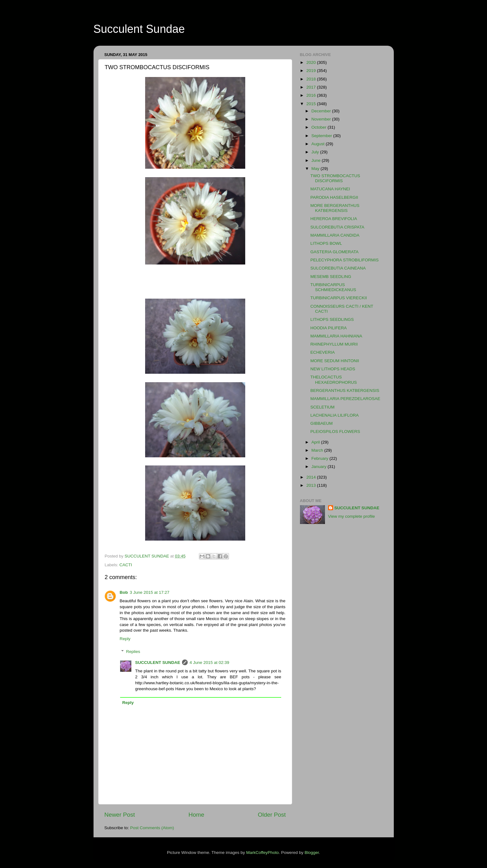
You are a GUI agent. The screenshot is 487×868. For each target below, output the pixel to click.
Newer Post (120, 815)
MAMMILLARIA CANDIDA (335, 235)
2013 (312, 485)
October (320, 127)
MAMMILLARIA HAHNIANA (336, 336)
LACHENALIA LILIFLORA (335, 415)
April (316, 442)
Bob (124, 592)
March (318, 450)
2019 (312, 71)
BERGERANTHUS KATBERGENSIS (345, 390)
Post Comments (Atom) (152, 828)
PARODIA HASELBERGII (334, 197)
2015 (312, 104)
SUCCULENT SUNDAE (158, 663)
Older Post (272, 815)
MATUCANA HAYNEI (330, 189)
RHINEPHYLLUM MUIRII (334, 344)
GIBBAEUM (321, 423)
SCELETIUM (322, 407)
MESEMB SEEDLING (331, 277)
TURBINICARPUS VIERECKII (339, 298)
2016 (312, 95)
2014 (312, 477)
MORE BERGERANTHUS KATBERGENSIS (335, 208)
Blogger (312, 853)
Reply (125, 639)
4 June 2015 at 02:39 (209, 663)
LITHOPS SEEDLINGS (332, 319)
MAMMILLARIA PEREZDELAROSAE (345, 399)
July (316, 152)
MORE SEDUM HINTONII (335, 361)
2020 (312, 62)
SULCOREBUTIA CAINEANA (338, 268)
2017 (312, 87)
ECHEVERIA (322, 352)
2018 (312, 79)
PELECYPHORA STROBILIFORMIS (344, 260)
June (317, 160)
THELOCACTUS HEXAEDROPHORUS (334, 380)
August (319, 144)
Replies (133, 652)
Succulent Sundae (139, 29)
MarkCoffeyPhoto (262, 853)
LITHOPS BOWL (326, 243)
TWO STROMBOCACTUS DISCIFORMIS (335, 178)
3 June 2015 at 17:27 (150, 592)
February (321, 458)
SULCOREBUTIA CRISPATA (337, 227)
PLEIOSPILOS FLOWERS (335, 431)
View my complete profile (352, 516)
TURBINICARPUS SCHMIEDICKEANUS (333, 287)
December (322, 111)
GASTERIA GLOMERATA (334, 252)
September (322, 136)
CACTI (126, 565)
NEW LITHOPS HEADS (333, 369)
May (316, 169)
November (322, 119)
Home (196, 815)
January (320, 467)
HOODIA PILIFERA (328, 328)
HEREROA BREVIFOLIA (334, 219)
